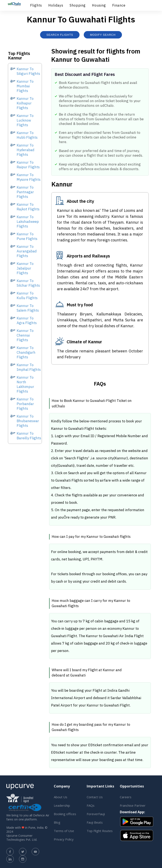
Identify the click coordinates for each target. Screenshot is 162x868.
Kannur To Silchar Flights (28, 283)
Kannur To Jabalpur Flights (25, 268)
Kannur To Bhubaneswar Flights (28, 421)
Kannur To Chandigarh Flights (26, 352)
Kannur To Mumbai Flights (25, 86)
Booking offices (65, 814)
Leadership (62, 805)
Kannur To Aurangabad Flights (27, 251)
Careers (126, 797)
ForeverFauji (96, 814)
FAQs (91, 805)
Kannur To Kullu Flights (27, 296)
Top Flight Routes (100, 831)
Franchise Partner (133, 805)
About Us (61, 797)
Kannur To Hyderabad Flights (26, 150)
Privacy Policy (64, 839)
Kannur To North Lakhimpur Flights (25, 384)
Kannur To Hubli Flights (27, 135)
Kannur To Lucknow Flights (25, 120)
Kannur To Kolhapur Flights (25, 103)
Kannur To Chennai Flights (25, 335)
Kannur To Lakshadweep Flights (28, 222)
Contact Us (95, 797)
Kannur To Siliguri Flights (28, 71)
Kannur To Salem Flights (28, 308)
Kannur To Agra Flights (27, 320)
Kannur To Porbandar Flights (25, 404)
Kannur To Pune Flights (27, 236)
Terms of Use (64, 831)
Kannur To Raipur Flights (28, 165)
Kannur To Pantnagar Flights (25, 192)
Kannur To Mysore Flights (29, 177)
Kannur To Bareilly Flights (29, 436)
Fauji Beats (95, 822)
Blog (57, 822)
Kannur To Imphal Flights (29, 367)
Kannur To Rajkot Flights (28, 207)
